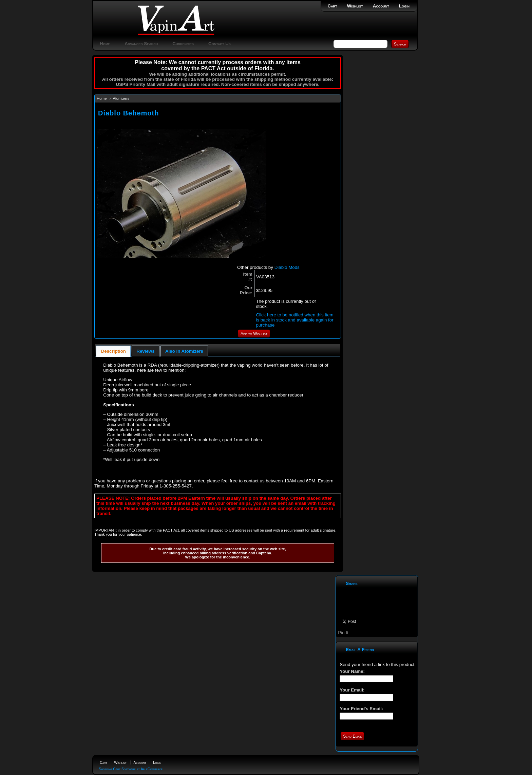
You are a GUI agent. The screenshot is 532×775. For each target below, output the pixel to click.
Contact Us (220, 44)
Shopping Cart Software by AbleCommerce (131, 769)
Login (404, 6)
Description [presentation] (113, 351)
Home (105, 44)
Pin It (343, 633)
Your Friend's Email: (361, 709)
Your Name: (352, 671)
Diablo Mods (287, 267)
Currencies (183, 44)
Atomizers (121, 98)
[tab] (113, 351)
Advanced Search (141, 44)
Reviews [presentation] (145, 351)
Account (381, 6)
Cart (332, 6)
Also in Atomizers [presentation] (184, 351)
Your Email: (352, 690)
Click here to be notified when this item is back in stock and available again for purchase (294, 320)
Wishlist (355, 6)
